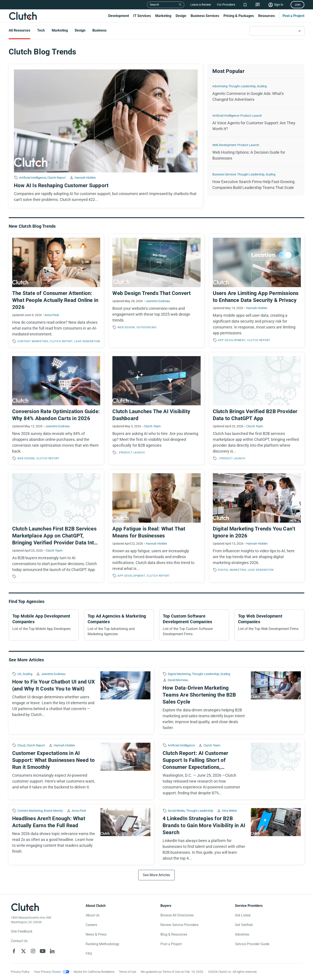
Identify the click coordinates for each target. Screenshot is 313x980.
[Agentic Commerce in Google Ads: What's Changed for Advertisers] (256, 93)
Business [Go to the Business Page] (99, 30)
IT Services (142, 16)
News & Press (96, 934)
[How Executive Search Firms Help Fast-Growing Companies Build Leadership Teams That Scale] (256, 181)
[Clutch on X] (23, 951)
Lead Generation (87, 341)
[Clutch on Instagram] (33, 951)
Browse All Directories (177, 915)
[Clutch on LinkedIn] (52, 951)
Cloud (21, 745)
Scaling (262, 86)
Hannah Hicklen (85, 178)
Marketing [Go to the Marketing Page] (60, 30)
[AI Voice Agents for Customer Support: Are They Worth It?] (256, 122)
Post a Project (293, 16)
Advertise (242, 934)
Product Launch (251, 116)
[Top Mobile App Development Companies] (44, 625)
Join (297, 5)
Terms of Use (128, 972)
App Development (232, 340)
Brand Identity (53, 811)
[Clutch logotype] (25, 907)
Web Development (224, 145)
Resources (266, 16)
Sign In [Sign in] (279, 5)
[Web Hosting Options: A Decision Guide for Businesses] (256, 152)
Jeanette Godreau (158, 301)
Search (154, 5)
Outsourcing (147, 327)
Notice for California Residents (94, 972)
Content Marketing (33, 341)
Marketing (163, 16)
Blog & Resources (174, 934)
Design (181, 16)
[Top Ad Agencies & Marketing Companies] (119, 625)
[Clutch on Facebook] (14, 951)
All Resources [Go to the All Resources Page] (19, 30)
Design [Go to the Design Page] (80, 30)
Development (119, 16)
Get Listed (243, 915)
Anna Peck (52, 315)
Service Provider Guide (252, 944)
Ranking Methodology (102, 944)
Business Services (205, 16)
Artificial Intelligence (33, 178)
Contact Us (19, 941)
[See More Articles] (156, 875)
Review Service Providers (179, 925)
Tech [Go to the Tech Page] (41, 30)
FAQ (89, 954)
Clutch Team (152, 426)
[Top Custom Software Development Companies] (194, 625)
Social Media (176, 811)
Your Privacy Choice (47, 972)
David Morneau (178, 680)
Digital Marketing (232, 570)
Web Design (126, 327)
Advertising (220, 86)
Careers (91, 925)
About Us (93, 915)
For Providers (226, 5)
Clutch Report (57, 178)
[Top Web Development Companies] (269, 625)
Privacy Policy (20, 972)
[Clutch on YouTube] (43, 951)
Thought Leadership (242, 86)
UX (19, 674)
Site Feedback (22, 931)
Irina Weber (230, 811)
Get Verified (244, 925)
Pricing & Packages (239, 16)
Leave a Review (201, 5)
